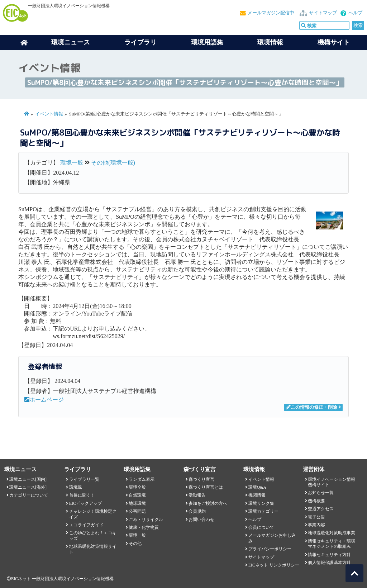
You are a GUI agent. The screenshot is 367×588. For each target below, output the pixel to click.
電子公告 (316, 517)
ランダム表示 (142, 479)
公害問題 (137, 511)
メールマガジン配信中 (271, 13)
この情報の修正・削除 (312, 407)
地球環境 (137, 503)
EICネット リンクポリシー (274, 565)
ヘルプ (355, 13)
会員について (261, 527)
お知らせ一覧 (321, 493)
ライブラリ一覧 (84, 479)
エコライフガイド (86, 525)
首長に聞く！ (82, 495)
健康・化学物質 (144, 527)
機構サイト (334, 42)
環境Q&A (257, 487)
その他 (135, 544)
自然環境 (137, 495)
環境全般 (137, 487)
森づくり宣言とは (206, 487)
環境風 (76, 487)
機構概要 (316, 501)
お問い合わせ (201, 520)
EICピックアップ (85, 503)
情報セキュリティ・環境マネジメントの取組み (332, 544)
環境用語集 (207, 42)
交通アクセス (321, 509)
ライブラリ (140, 42)
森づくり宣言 (201, 479)
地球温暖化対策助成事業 (332, 533)
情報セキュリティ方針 (329, 555)
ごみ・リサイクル (146, 520)
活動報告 (197, 495)
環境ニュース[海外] (28, 487)
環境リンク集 (261, 503)
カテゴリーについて (29, 495)
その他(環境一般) (113, 163)
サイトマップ (323, 13)
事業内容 (316, 525)
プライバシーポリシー (270, 549)
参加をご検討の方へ (208, 503)
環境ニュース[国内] (28, 479)
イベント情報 (49, 114)
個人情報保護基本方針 (329, 563)
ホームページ (44, 400)
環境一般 (72, 163)
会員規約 (197, 511)
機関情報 (257, 495)
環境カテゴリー (263, 511)
